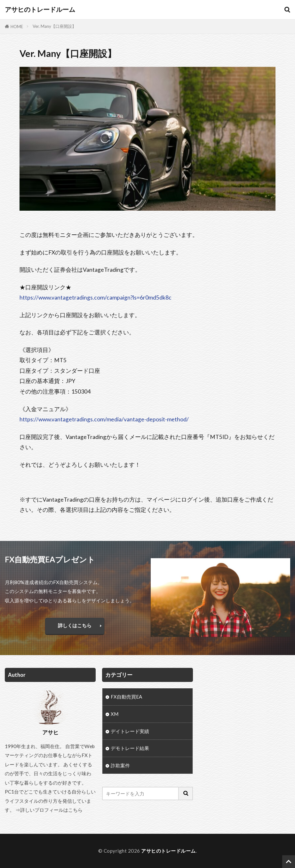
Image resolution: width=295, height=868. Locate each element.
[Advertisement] (244, 708)
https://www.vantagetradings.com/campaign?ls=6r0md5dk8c (96, 297)
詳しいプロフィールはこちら (51, 810)
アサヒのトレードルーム (40, 10)
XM (115, 714)
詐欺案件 (120, 766)
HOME (17, 27)
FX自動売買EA (126, 697)
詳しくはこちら (75, 625)
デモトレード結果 (130, 749)
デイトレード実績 (130, 731)
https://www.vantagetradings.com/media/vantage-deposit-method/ (104, 419)
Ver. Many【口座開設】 (54, 26)
